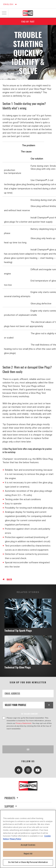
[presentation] (27, 738)
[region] (28, 839)
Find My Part (28, 22)
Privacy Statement (24, 723)
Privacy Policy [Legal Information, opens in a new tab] (15, 839)
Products (12, 798)
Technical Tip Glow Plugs (18, 667)
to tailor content (29, 714)
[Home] (28, 13)
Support (11, 806)
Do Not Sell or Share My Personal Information (28, 862)
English (8, 4)
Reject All (28, 854)
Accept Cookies (28, 845)
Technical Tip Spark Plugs (18, 630)
